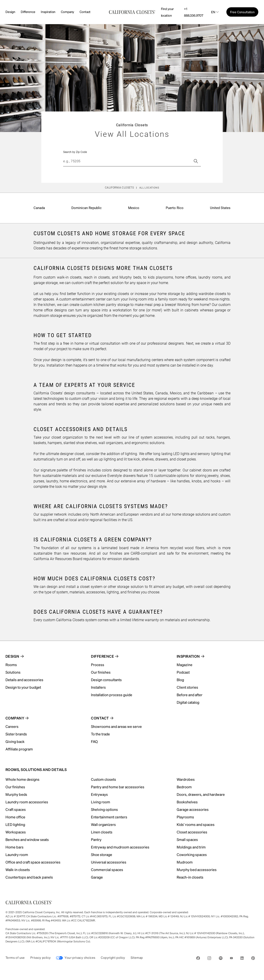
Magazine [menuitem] (185, 665)
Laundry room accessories (27, 802)
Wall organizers (103, 824)
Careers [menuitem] (12, 726)
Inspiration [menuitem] (188, 656)
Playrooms (185, 817)
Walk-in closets (18, 870)
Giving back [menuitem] (15, 741)
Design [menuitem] (12, 656)
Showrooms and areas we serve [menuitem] (116, 726)
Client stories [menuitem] (187, 687)
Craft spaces (16, 809)
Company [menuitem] (15, 718)
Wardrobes (186, 779)
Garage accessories (193, 809)
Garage (97, 877)
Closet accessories (192, 832)
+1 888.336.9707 (193, 12)
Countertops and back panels (29, 877)
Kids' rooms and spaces (196, 824)
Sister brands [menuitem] (16, 734)
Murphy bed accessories (197, 870)
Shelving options (104, 809)
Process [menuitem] (98, 665)
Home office (15, 817)
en (213, 12)
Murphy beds (16, 794)
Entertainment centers (109, 817)
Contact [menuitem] (100, 718)
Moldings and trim (191, 847)
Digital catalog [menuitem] (188, 702)
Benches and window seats (27, 839)
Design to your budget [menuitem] (23, 687)
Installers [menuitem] (98, 687)
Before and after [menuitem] (190, 695)
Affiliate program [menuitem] (19, 749)
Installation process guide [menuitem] (112, 695)
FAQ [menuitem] (94, 741)
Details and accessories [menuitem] (24, 680)
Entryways (99, 794)
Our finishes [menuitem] (101, 672)
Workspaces (16, 832)
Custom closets (104, 779)
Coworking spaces (192, 855)
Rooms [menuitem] (11, 665)
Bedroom (184, 787)
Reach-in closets (190, 877)
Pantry (96, 839)
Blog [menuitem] (180, 680)
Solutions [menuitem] (13, 672)
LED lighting (15, 824)
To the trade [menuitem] (100, 734)
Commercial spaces (107, 870)
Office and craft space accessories (33, 862)
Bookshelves (187, 802)
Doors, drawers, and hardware (201, 794)
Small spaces (187, 839)
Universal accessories (109, 862)
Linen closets (102, 832)
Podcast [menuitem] (183, 672)
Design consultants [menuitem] (106, 680)
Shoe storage (102, 855)
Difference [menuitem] (102, 656)
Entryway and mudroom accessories (120, 847)
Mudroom (185, 862)
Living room (101, 802)
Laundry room (17, 855)
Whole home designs (22, 779)
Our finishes (15, 787)
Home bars (14, 847)
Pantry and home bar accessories (118, 787)
